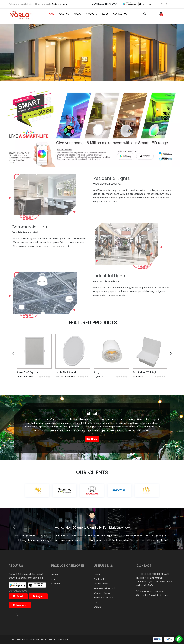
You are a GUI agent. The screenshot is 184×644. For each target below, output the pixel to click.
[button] (160, 14)
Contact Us (120, 14)
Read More (92, 439)
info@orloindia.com (157, 595)
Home (51, 14)
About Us (64, 14)
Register (55, 4)
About (97, 574)
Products (91, 14)
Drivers (55, 574)
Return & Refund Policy (106, 588)
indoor (54, 579)
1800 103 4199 (157, 592)
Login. (64, 4)
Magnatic (20, 605)
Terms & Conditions (104, 598)
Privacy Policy (101, 584)
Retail (18, 596)
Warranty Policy (102, 593)
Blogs (105, 14)
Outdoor (56, 584)
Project (38, 596)
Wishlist (98, 607)
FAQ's (97, 602)
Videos (77, 14)
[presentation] (13, 353)
